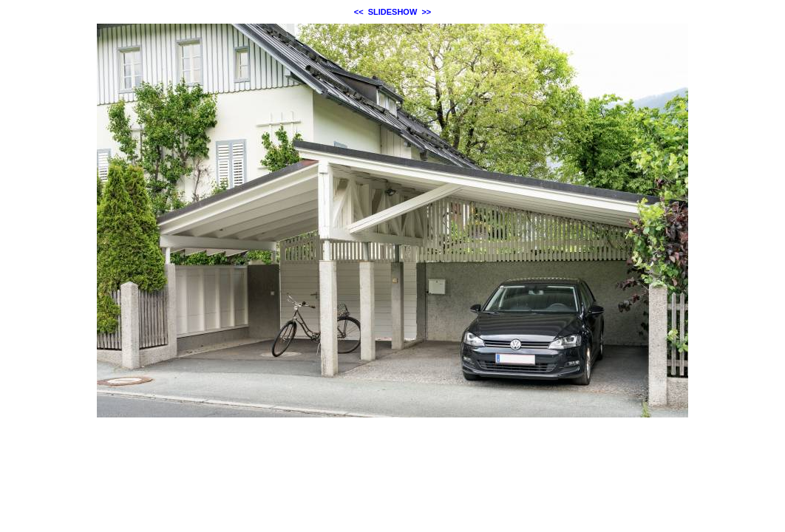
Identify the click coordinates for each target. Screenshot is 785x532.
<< (359, 12)
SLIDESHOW (393, 12)
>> (426, 12)
